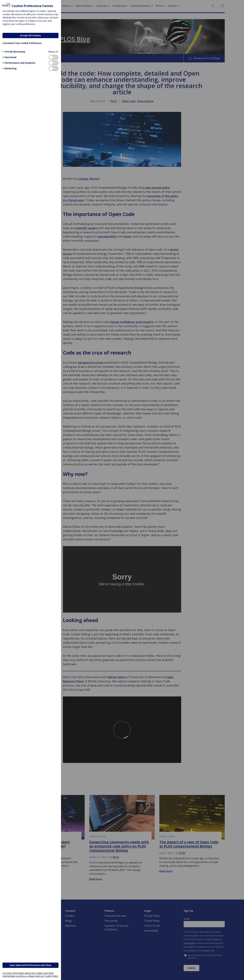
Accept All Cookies (30, 35)
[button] (13, 52)
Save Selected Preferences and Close (30, 965)
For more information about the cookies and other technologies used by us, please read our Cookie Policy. (30, 975)
